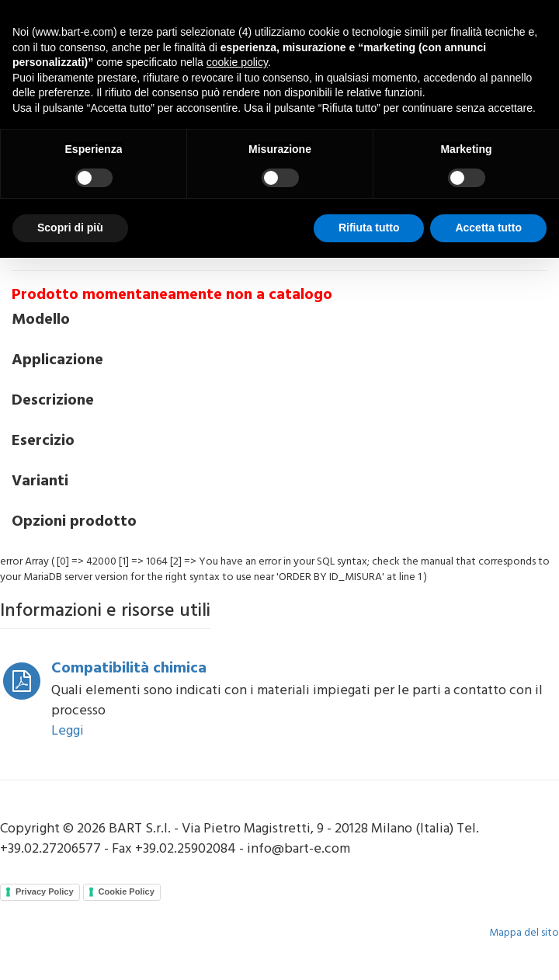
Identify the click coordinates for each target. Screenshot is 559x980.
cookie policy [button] (237, 62)
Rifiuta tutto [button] (369, 228)
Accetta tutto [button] (488, 228)
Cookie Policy (127, 891)
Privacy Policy (45, 891)
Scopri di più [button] (70, 228)
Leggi (68, 731)
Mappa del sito (524, 933)
